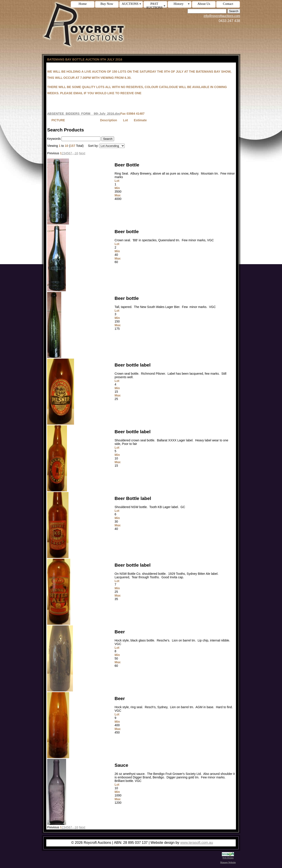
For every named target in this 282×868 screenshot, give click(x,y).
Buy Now (107, 4)
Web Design (228, 857)
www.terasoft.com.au (197, 843)
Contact (228, 4)
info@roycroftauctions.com (222, 16)
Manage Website (228, 862)
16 (76, 153)
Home (83, 4)
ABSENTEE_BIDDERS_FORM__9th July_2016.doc (84, 114)
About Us (204, 4)
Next (82, 153)
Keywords (54, 139)
